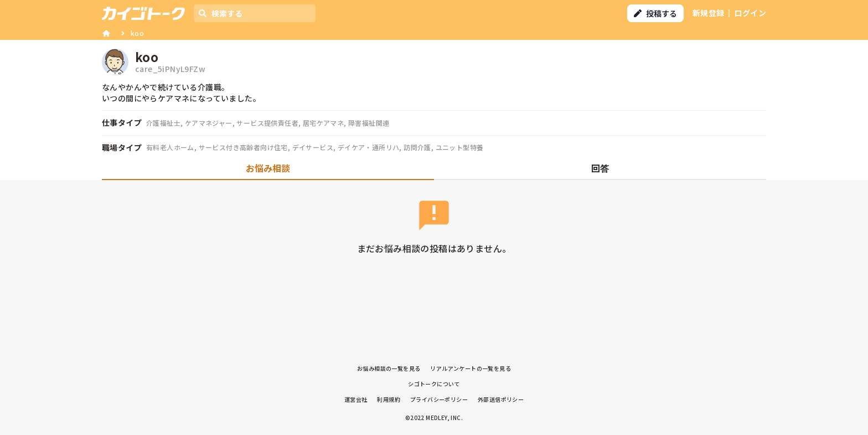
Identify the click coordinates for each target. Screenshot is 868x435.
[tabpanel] (434, 235)
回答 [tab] (600, 168)
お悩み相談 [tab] (268, 168)
